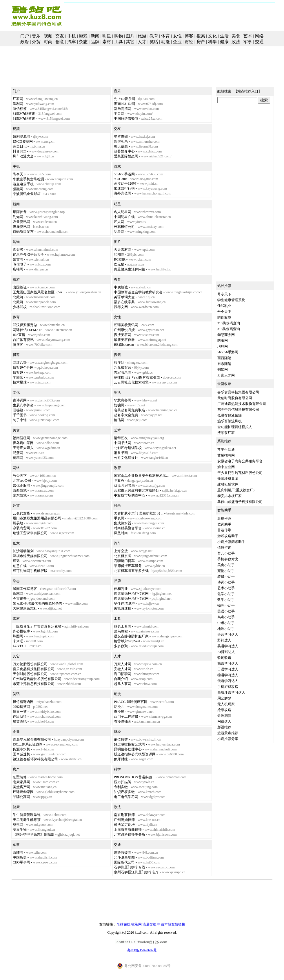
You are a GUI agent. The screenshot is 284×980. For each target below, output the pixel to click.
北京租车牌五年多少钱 (131, 571)
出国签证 (20, 287)
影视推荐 (224, 519)
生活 (224, 36)
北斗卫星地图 (124, 857)
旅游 (142, 36)
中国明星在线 (124, 217)
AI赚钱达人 (226, 652)
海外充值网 (123, 193)
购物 (119, 36)
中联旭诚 (121, 287)
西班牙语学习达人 (231, 692)
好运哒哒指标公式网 (130, 744)
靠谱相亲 (121, 141)
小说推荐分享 (228, 739)
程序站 (119, 363)
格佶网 (119, 420)
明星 (107, 36)
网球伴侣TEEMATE (28, 330)
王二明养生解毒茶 (27, 820)
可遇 (16, 561)
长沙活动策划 (23, 551)
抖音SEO (20, 151)
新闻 (95, 36)
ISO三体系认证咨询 (28, 744)
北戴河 (18, 297)
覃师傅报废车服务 (128, 566)
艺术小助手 (226, 588)
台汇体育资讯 (23, 340)
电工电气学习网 (126, 797)
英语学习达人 (228, 646)
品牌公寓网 (21, 797)
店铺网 (18, 269)
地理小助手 (226, 629)
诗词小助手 (226, 582)
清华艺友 (121, 438)
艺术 (248, 36)
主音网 (119, 114)
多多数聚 (121, 646)
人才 (142, 42)
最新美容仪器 (124, 340)
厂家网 (18, 99)
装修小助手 (226, 577)
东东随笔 (20, 495)
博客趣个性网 (23, 368)
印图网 (119, 254)
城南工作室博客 (25, 589)
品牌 (95, 42)
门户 (25, 36)
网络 (259, 36)
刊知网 (18, 217)
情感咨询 (224, 548)
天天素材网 (123, 250)
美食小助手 (226, 565)
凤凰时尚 (121, 533)
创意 (60, 42)
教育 (154, 36)
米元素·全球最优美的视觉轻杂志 (38, 603)
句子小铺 (20, 420)
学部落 (18, 377)
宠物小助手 (226, 571)
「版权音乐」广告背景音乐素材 (37, 626)
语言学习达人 (228, 634)
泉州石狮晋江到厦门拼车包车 (136, 872)
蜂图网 (18, 636)
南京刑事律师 (124, 815)
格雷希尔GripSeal (127, 641)
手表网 (119, 518)
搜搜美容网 (123, 335)
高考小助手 (226, 617)
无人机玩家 (226, 704)
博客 (189, 36)
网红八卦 (20, 363)
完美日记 (20, 146)
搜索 (201, 36)
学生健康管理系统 (27, 815)
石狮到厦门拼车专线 (130, 867)
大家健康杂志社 (25, 608)
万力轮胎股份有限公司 (30, 664)
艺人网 (119, 222)
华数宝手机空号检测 (28, 179)
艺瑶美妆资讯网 (126, 325)
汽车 (72, 42)
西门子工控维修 (126, 717)
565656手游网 (124, 174)
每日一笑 (20, 712)
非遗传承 (224, 530)
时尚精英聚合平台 (128, 528)
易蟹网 (18, 453)
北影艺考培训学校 (128, 448)
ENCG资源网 (23, 141)
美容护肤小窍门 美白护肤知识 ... (139, 513)
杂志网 (18, 594)
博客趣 (18, 372)
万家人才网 (123, 664)
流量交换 (150, 924)
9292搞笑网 (21, 707)
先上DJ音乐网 (124, 99)
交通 (259, 42)
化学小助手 (226, 594)
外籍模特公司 (124, 227)
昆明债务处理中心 (128, 749)
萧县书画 (121, 453)
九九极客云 (123, 368)
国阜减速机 (21, 754)
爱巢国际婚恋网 (126, 156)
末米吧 (18, 641)
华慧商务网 (123, 400)
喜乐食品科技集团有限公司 (34, 669)
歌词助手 (224, 524)
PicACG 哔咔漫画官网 (131, 702)
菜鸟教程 (121, 631)
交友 (60, 36)
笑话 (154, 42)
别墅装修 (20, 777)
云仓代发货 (21, 513)
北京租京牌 (123, 556)
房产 (201, 42)
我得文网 (121, 307)
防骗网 (119, 405)
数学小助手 (226, 600)
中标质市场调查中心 (130, 495)
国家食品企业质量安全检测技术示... (141, 476)
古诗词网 (20, 400)
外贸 (36, 42)
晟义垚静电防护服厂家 (131, 636)
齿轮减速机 (123, 608)
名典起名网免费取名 (130, 410)
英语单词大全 (124, 297)
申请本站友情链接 (171, 924)
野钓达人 (224, 640)
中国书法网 (123, 443)
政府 (25, 42)
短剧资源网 (21, 137)
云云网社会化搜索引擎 (131, 382)
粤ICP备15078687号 (142, 950)
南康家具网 (21, 782)
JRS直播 (19, 335)
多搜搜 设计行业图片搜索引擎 (137, 377)
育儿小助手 (226, 553)
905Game (121, 179)
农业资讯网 (21, 222)
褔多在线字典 (124, 302)
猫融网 (18, 189)
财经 (189, 42)
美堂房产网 (21, 787)
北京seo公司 (22, 481)
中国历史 (20, 857)
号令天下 (20, 174)
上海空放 (121, 551)
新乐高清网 (123, 109)
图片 (130, 36)
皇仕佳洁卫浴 (124, 603)
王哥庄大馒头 (23, 448)
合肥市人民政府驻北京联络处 (136, 490)
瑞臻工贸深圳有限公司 (30, 533)
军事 (248, 42)
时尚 (48, 42)
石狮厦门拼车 (124, 561)
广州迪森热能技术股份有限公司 (37, 679)
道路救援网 (123, 852)
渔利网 (18, 104)
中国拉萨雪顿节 (126, 119)
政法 (236, 42)
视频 (48, 36)
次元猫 (119, 264)
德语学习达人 (228, 675)
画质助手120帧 (125, 183)
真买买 (18, 250)
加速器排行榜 (124, 188)
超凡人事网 (123, 684)
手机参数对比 (228, 559)
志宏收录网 (123, 372)
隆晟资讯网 (21, 227)
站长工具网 (123, 626)
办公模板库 (21, 631)
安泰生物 (20, 830)
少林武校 (20, 307)
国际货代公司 (124, 862)
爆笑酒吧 (20, 721)
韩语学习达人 (228, 663)
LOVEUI (19, 646)
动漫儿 (119, 707)
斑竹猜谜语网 (23, 702)
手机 (72, 36)
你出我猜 (20, 717)
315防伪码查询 (24, 114)
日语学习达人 (228, 669)
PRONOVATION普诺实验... (134, 777)
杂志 (83, 42)
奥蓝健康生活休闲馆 (130, 269)
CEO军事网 (21, 862)
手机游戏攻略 (228, 687)
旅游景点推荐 (228, 733)
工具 (119, 42)
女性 (177, 36)
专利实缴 (121, 787)
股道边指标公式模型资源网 (135, 754)
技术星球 (20, 382)
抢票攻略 (224, 710)
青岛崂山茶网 (23, 443)
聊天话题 (121, 146)
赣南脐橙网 (21, 438)
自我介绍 (121, 679)
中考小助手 (226, 623)
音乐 (36, 36)
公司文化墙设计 (126, 458)
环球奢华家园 (23, 792)
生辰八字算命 (23, 405)
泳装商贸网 (21, 528)
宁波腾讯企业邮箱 (27, 194)
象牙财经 (121, 759)
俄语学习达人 (228, 681)
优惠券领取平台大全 (28, 254)
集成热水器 (123, 523)
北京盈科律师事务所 (130, 834)
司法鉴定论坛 (124, 825)
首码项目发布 (23, 232)
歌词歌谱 (224, 658)
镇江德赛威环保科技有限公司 (35, 759)
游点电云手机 (23, 184)
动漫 (165, 42)
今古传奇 (20, 599)
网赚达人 (224, 721)
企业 (177, 42)
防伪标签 (20, 109)
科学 (212, 42)
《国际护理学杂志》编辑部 (34, 834)
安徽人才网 (123, 669)
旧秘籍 (18, 410)
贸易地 (18, 523)
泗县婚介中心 (124, 151)
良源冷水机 (21, 749)
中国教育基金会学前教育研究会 (138, 292)
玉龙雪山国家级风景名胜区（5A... (39, 292)
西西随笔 (20, 490)
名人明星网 (123, 212)
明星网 (119, 232)
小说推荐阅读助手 (231, 542)
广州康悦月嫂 (124, 330)
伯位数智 (121, 739)
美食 (236, 36)
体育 (165, 36)
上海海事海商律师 (128, 830)
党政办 (119, 481)
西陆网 (18, 852)
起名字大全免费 (126, 415)
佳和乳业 (121, 589)
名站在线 (123, 924)
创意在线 (20, 566)
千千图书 (20, 415)
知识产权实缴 (124, 792)
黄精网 (18, 458)
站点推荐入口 (248, 91)
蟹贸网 (18, 259)
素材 (107, 42)
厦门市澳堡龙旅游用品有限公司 (37, 518)
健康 (224, 42)
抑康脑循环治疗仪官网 (131, 594)
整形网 (18, 825)
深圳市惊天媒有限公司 (30, 556)
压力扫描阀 (123, 782)
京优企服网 (21, 486)
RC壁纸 (120, 259)
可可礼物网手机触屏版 (30, 571)
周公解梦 (224, 698)
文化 (212, 36)
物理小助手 (226, 606)
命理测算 (224, 716)
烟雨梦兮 (20, 212)
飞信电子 (20, 264)
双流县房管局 (124, 486)
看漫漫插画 (123, 721)
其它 (130, 42)
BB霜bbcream (124, 345)
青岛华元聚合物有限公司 (32, 739)
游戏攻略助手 (228, 536)
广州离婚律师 (124, 820)
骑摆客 (18, 345)
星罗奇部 (121, 137)
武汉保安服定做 (25, 325)
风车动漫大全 (23, 156)
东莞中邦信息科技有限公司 (34, 684)
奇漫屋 (119, 712)
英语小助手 (226, 611)
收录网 (136, 924)
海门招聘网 (123, 674)
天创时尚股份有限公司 (30, 674)
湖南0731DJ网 (124, 104)
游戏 (83, 36)
